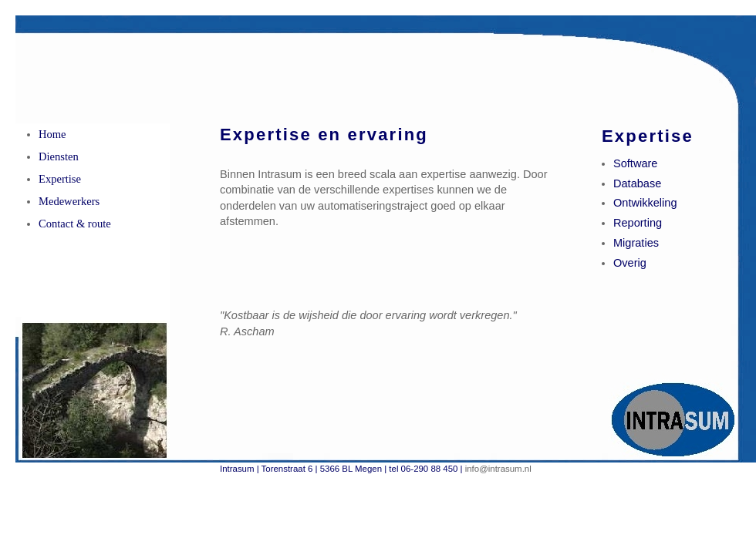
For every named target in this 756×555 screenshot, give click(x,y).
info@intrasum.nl (498, 469)
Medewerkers (69, 201)
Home (52, 134)
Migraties (636, 243)
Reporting (638, 223)
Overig (630, 263)
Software (635, 163)
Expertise (60, 179)
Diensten (59, 156)
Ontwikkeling (645, 203)
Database (637, 183)
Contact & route (75, 224)
